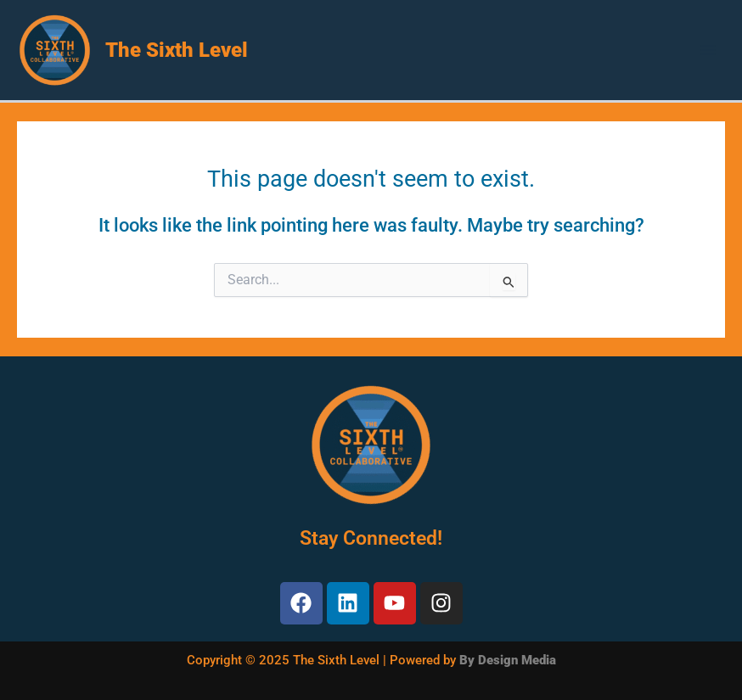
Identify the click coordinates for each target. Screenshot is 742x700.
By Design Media (508, 660)
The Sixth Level (177, 50)
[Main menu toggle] (708, 50)
